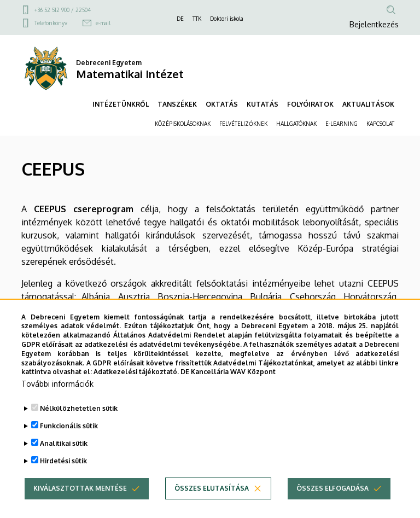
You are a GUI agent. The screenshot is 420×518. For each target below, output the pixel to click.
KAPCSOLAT (380, 124)
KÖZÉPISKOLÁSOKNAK (183, 124)
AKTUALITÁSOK (368, 104)
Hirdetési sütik (63, 481)
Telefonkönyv (51, 23)
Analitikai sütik (64, 463)
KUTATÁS (262, 104)
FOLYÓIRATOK (310, 104)
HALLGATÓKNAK (296, 124)
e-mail (103, 23)
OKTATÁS (222, 104)
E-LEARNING (342, 124)
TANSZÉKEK (177, 104)
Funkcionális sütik (69, 446)
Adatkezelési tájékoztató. (136, 392)
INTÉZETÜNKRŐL (121, 104)
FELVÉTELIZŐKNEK (243, 124)
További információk (57, 403)
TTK (197, 19)
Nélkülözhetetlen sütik (79, 428)
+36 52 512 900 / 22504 (63, 10)
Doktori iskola (227, 19)
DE (180, 19)
